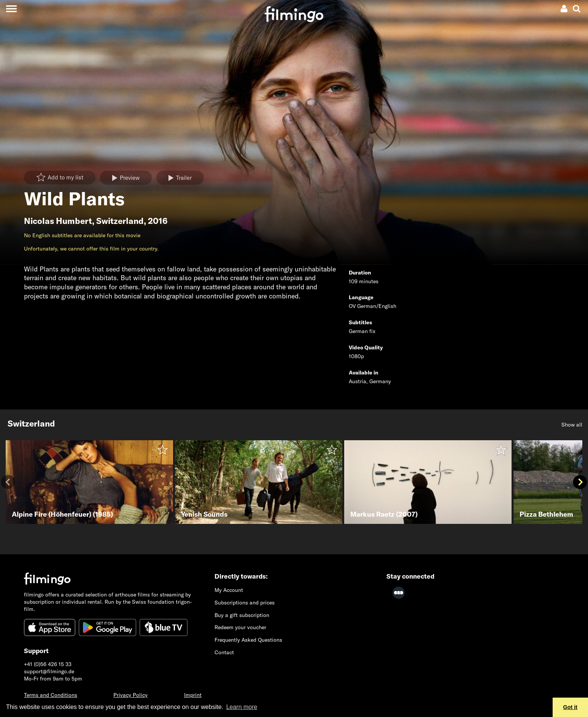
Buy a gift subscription (242, 615)
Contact (224, 652)
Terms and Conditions (51, 695)
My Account (229, 590)
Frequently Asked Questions (248, 640)
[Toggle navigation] (11, 9)
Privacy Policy (130, 695)
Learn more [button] (242, 707)
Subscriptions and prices (245, 603)
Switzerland (120, 221)
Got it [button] (571, 707)
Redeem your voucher (240, 627)
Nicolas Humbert (58, 221)
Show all (572, 425)
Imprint (193, 695)
